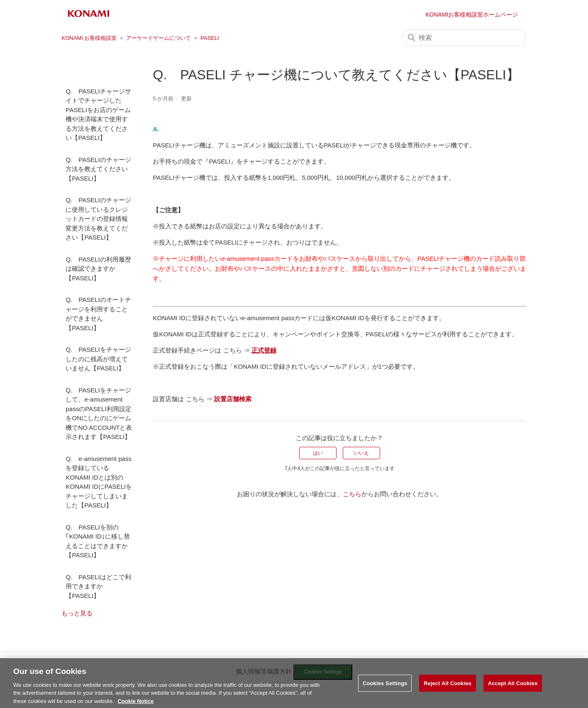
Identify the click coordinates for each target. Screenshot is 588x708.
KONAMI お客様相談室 (89, 38)
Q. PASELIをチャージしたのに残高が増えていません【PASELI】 (98, 359)
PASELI (210, 38)
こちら (352, 494)
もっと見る (77, 613)
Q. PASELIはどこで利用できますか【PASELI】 (98, 586)
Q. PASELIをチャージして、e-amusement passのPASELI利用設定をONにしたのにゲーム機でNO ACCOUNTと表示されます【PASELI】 (99, 414)
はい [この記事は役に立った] (318, 453)
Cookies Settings (385, 689)
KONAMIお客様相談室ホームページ (472, 15)
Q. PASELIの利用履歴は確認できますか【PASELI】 (98, 269)
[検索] (464, 38)
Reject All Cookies (448, 689)
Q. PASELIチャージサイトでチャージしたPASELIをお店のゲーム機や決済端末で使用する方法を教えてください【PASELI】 (98, 115)
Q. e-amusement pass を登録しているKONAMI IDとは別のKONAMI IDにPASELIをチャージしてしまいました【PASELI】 (99, 482)
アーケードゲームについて (159, 38)
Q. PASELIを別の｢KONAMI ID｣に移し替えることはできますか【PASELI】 (98, 541)
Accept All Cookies (513, 689)
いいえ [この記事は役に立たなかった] (361, 453)
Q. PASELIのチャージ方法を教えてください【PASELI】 (98, 169)
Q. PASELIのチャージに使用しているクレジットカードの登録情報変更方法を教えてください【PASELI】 (98, 219)
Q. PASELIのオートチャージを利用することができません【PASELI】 (98, 314)
